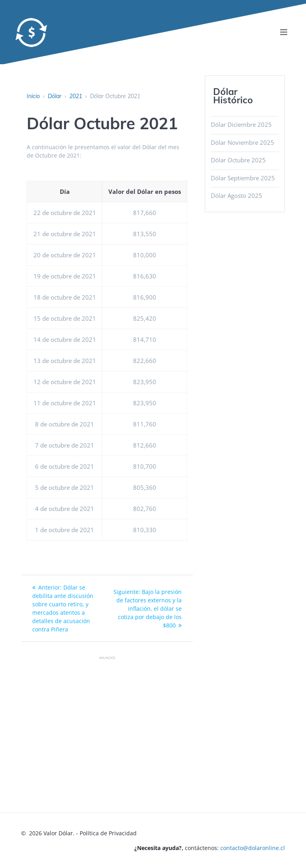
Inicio (33, 96)
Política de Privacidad (108, 833)
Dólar (55, 96)
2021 (76, 96)
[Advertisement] (163, 720)
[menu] (284, 32)
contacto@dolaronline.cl (253, 848)
